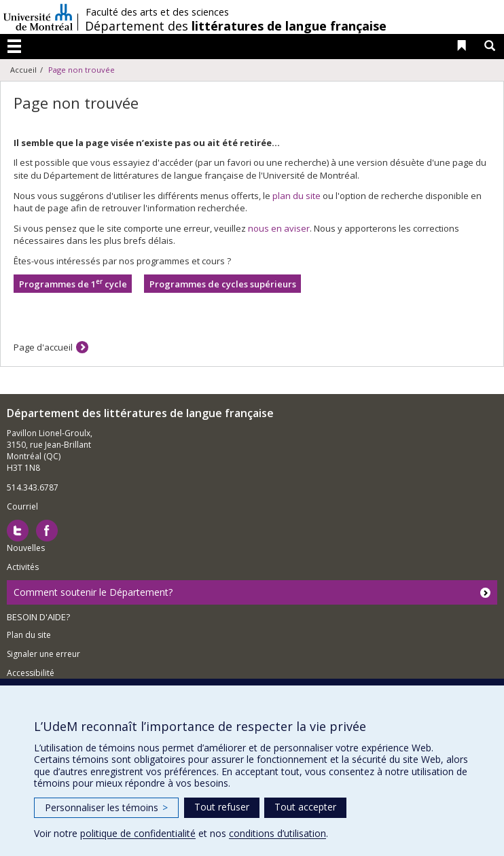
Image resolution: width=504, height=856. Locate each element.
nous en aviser (279, 228)
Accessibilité (31, 673)
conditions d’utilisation (277, 833)
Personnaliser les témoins (106, 807)
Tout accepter (305, 807)
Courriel (22, 506)
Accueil (23, 70)
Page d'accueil (43, 347)
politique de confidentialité (138, 833)
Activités (23, 567)
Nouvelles (26, 548)
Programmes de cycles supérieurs (223, 284)
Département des (236, 26)
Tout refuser (222, 807)
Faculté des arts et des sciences (157, 12)
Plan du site (29, 635)
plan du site (296, 196)
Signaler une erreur (43, 654)
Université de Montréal (38, 17)
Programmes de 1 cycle (73, 284)
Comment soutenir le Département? (93, 592)
